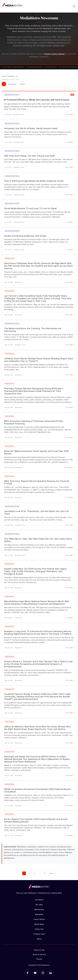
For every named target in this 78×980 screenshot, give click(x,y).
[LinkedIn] (51, 973)
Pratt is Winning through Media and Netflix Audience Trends (34, 181)
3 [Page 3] (34, 873)
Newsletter (39, 914)
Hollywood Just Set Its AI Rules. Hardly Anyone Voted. (31, 128)
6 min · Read (70, 167)
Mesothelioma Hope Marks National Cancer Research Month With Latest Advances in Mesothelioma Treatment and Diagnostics (37, 603)
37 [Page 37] (45, 873)
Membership (39, 909)
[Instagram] (43, 973)
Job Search (39, 900)
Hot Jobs (39, 905)
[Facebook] (27, 973)
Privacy (39, 959)
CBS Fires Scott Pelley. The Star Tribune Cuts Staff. (30, 156)
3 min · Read (70, 315)
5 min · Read (70, 142)
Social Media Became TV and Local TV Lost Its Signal (30, 208)
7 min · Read (70, 115)
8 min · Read (70, 345)
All (4, 84)
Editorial (22, 84)
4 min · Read (70, 437)
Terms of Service (39, 954)
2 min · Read (70, 375)
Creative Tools (39, 934)
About (39, 939)
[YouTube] (35, 973)
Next (52, 873)
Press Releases (12, 84)
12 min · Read (69, 282)
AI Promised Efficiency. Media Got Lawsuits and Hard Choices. (37, 100)
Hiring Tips (39, 929)
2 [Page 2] (29, 873)
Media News (39, 924)
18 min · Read (69, 467)
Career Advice (39, 919)
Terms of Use (39, 950)
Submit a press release (54, 54)
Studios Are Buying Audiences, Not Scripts (25, 236)
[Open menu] (74, 6)
